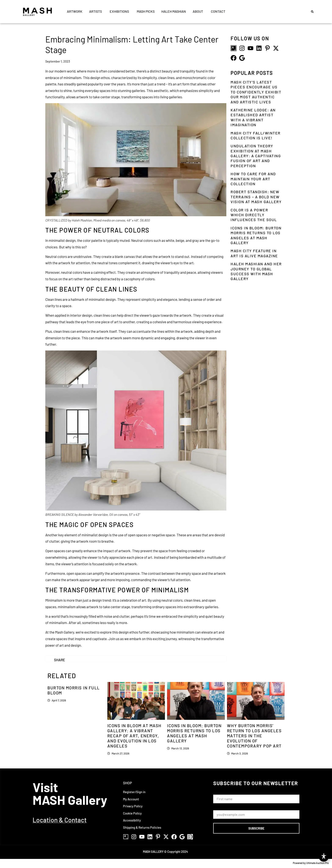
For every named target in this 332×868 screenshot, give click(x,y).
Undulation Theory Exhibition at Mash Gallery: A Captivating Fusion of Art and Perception (256, 156)
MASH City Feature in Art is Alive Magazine (254, 253)
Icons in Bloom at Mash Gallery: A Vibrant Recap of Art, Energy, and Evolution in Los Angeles (134, 736)
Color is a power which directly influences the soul (254, 215)
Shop (127, 783)
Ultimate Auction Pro (317, 863)
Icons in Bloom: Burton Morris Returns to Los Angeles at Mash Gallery (256, 235)
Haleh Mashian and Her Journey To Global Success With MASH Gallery (256, 271)
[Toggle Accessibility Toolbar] (324, 857)
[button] (312, 12)
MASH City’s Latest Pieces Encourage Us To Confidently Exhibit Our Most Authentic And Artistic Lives (256, 92)
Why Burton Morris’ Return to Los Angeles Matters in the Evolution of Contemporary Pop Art (254, 736)
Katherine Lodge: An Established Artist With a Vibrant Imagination (253, 117)
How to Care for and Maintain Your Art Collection (253, 179)
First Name (222, 793)
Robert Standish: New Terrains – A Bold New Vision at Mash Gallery (256, 197)
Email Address (224, 808)
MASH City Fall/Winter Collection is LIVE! (256, 135)
